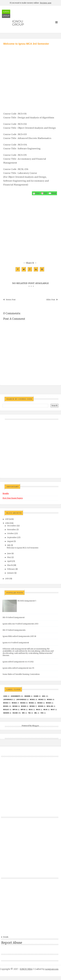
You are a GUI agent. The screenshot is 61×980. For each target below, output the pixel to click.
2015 (7, 579)
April (9, 561)
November (12, 530)
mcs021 (31, 703)
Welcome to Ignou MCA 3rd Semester (23, 548)
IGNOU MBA (26, 969)
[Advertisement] (29, 76)
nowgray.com (52, 969)
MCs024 (49, 703)
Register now (46, 3)
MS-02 (38, 710)
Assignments (15, 696)
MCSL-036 (50, 706)
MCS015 (14, 703)
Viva (42, 713)
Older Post (51, 300)
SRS (23, 713)
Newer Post (11, 300)
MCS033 (24, 706)
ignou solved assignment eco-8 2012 (18, 662)
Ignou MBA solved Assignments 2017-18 (19, 636)
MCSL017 (6, 710)
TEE (29, 713)
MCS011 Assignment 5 (27, 601)
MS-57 (53, 710)
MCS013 (49, 700)
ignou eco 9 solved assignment (16, 643)
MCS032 (15, 706)
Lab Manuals (8, 700)
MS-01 (31, 710)
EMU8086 (27, 696)
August (10, 541)
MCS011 (32, 700)
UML (36, 713)
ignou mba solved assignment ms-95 (18, 668)
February (11, 569)
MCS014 (6, 703)
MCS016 (23, 703)
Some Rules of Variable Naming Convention (21, 674)
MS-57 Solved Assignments (14, 630)
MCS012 (41, 700)
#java (5, 696)
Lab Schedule (21, 700)
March (10, 565)
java (43, 696)
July (9, 545)
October (11, 533)
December (12, 526)
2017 (7, 519)
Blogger (36, 726)
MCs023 (40, 703)
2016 (7, 523)
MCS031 (6, 706)
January (11, 573)
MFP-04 (15, 710)
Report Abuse (12, 943)
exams (36, 696)
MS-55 (45, 710)
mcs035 (41, 706)
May (9, 557)
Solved (15, 713)
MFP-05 (23, 710)
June (9, 553)
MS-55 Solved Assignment (14, 617)
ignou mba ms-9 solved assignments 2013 (20, 624)
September (12, 537)
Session (6, 713)
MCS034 (32, 706)
